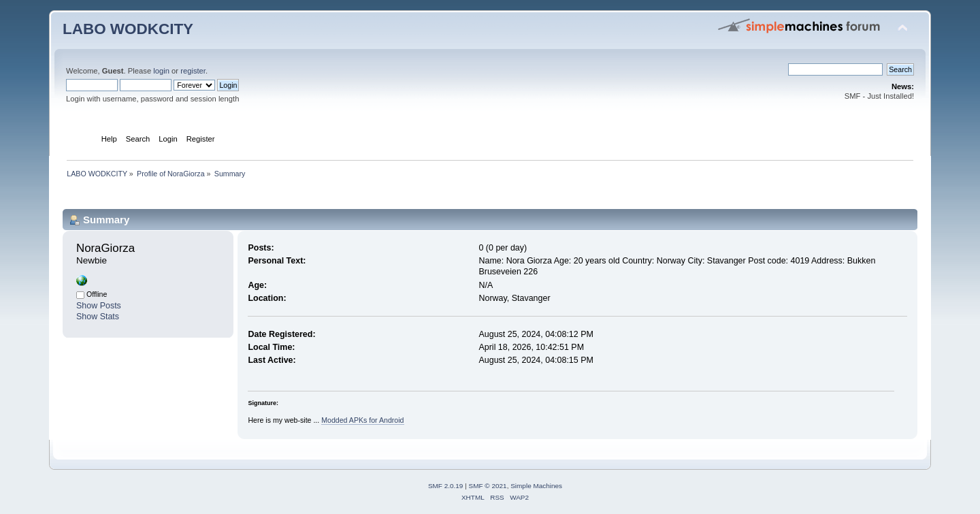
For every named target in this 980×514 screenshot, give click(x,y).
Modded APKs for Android (362, 420)
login (161, 71)
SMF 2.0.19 (446, 486)
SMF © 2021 (488, 486)
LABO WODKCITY (128, 29)
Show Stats (98, 317)
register (193, 71)
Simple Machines (536, 486)
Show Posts (99, 306)
